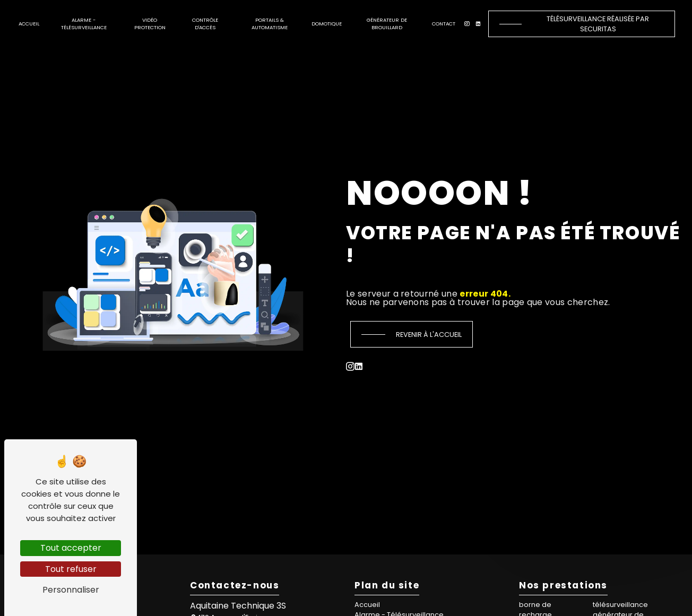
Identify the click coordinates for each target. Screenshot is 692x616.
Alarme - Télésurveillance (84, 24)
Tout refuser (71, 569)
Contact (444, 24)
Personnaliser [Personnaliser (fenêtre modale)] (71, 590)
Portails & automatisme (270, 24)
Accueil (29, 24)
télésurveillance (620, 605)
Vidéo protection (150, 24)
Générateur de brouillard (387, 24)
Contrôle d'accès (205, 24)
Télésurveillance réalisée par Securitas (598, 24)
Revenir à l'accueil (429, 335)
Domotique (327, 24)
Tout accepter (71, 548)
